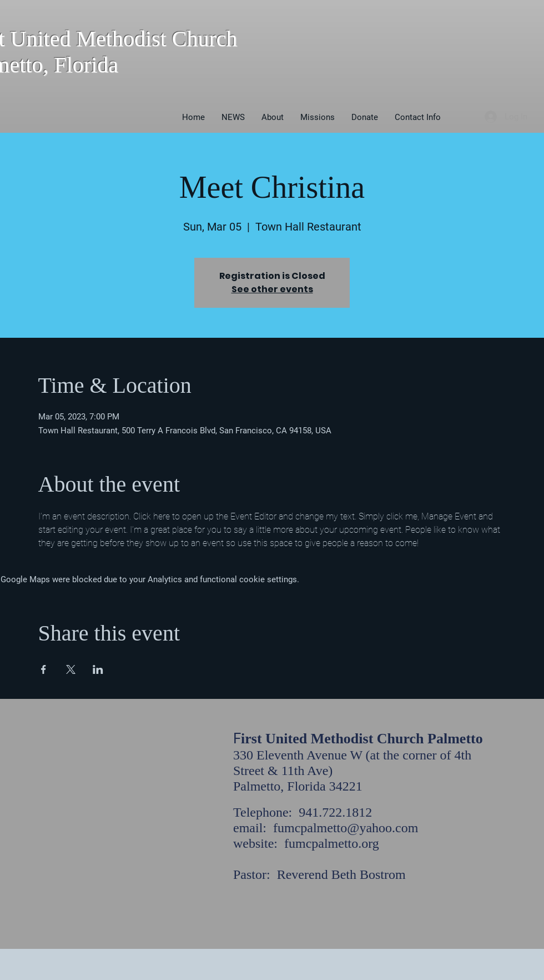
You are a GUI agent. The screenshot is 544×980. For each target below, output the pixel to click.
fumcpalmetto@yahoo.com (346, 828)
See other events (272, 289)
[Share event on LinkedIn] (98, 669)
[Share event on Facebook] (44, 669)
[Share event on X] (71, 669)
